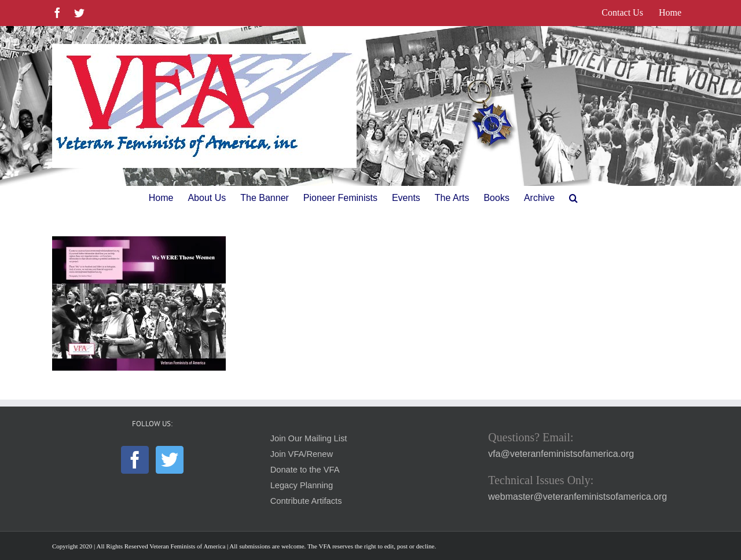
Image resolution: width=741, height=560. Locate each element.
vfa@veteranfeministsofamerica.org (561, 454)
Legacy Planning (302, 485)
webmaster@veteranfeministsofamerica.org (577, 497)
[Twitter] (170, 460)
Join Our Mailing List (309, 438)
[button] (573, 198)
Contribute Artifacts (306, 501)
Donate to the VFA (305, 470)
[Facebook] (135, 460)
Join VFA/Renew (302, 454)
